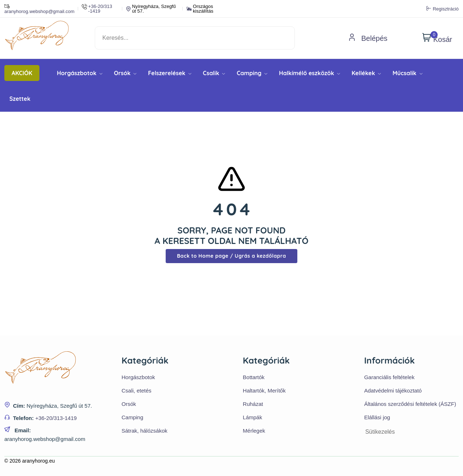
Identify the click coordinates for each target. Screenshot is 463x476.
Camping (252, 73)
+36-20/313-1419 (56, 418)
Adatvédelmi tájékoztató (393, 391)
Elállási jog (377, 417)
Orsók (125, 73)
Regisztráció (443, 9)
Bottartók (254, 377)
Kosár (437, 38)
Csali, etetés (137, 391)
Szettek (20, 99)
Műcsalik (407, 73)
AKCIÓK (22, 73)
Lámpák (252, 417)
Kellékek (366, 73)
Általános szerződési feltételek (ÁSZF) (410, 404)
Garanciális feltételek (389, 377)
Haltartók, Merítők (264, 391)
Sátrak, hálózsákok (145, 431)
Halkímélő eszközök (309, 73)
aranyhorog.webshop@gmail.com (39, 9)
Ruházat (253, 404)
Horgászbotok (80, 73)
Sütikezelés (380, 432)
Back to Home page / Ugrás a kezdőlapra (231, 256)
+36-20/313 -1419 (97, 9)
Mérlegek (254, 431)
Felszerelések (170, 73)
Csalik (214, 73)
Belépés (368, 38)
